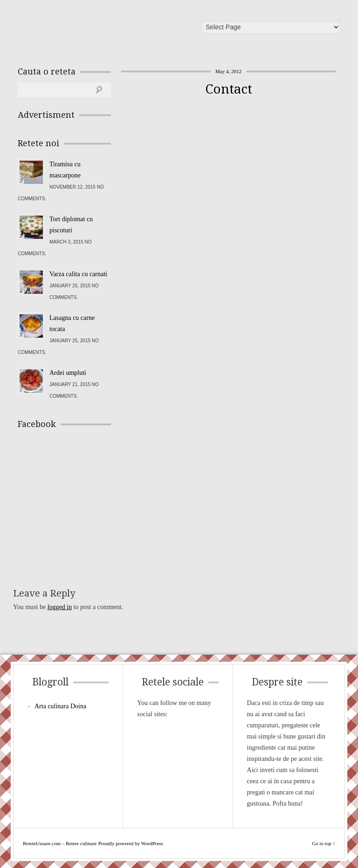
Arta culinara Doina (60, 706)
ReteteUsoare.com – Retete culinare (85, 29)
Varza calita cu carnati (78, 274)
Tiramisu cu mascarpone (65, 170)
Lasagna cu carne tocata (72, 323)
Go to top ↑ (324, 843)
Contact (229, 89)
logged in (60, 607)
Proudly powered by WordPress (131, 843)
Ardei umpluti (68, 373)
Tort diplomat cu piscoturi (71, 225)
